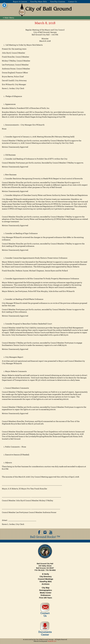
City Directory (46, 577)
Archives (46, 584)
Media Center (46, 593)
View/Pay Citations (58, 2)
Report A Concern (20, 2)
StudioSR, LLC (52, 641)
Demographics (46, 590)
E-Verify (46, 574)
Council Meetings (46, 579)
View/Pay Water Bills (39, 2)
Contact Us (73, 2)
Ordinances (46, 595)
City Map (46, 588)
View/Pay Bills (46, 582)
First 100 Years (46, 598)
